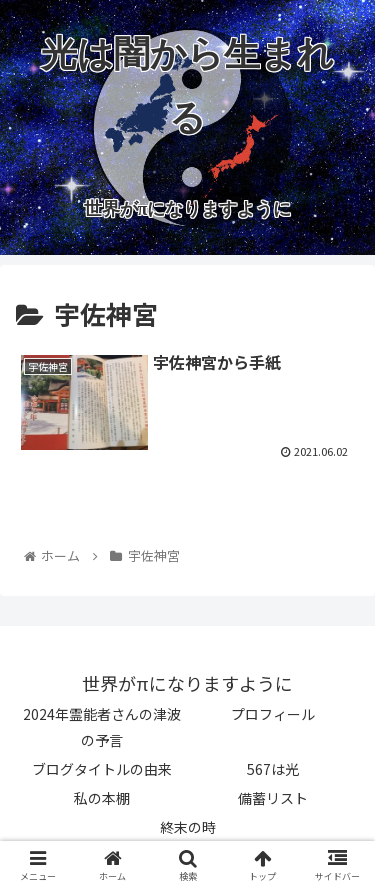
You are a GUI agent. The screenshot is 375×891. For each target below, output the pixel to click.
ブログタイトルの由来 (102, 769)
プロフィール (273, 714)
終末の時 (188, 827)
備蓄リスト (273, 798)
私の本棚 (102, 798)
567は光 (273, 769)
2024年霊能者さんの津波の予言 (102, 726)
